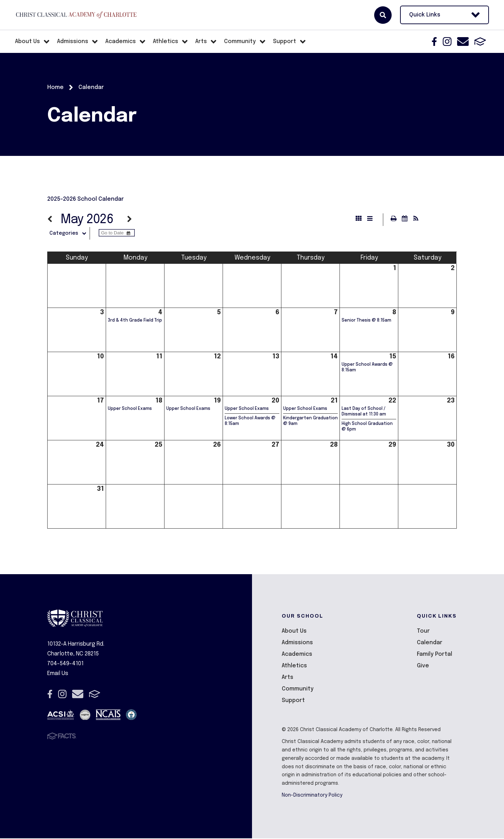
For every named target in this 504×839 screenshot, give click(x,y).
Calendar (430, 643)
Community (298, 690)
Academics (297, 655)
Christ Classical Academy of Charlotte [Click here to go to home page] (76, 15)
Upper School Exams (130, 410)
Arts (288, 678)
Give (423, 666)
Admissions (297, 643)
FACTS (480, 42)
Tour (423, 632)
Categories (72, 234)
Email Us (58, 674)
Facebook (434, 42)
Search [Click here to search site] (383, 15)
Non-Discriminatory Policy (312, 796)
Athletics (294, 666)
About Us (294, 632)
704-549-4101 (65, 664)
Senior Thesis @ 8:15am (366, 321)
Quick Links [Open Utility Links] (444, 15)
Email (463, 42)
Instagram (447, 42)
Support (293, 701)
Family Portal (435, 655)
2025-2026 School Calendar (86, 199)
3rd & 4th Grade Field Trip (135, 321)
